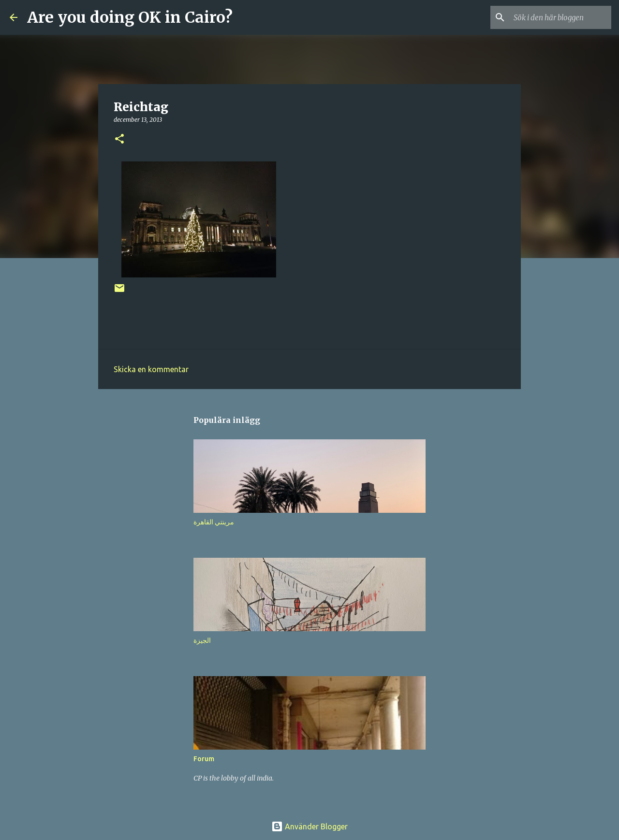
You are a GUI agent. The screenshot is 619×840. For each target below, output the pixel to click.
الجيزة (202, 640)
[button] (119, 139)
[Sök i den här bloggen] (560, 17)
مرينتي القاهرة (214, 522)
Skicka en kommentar (151, 369)
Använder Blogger (309, 826)
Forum (204, 759)
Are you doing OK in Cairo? (130, 17)
